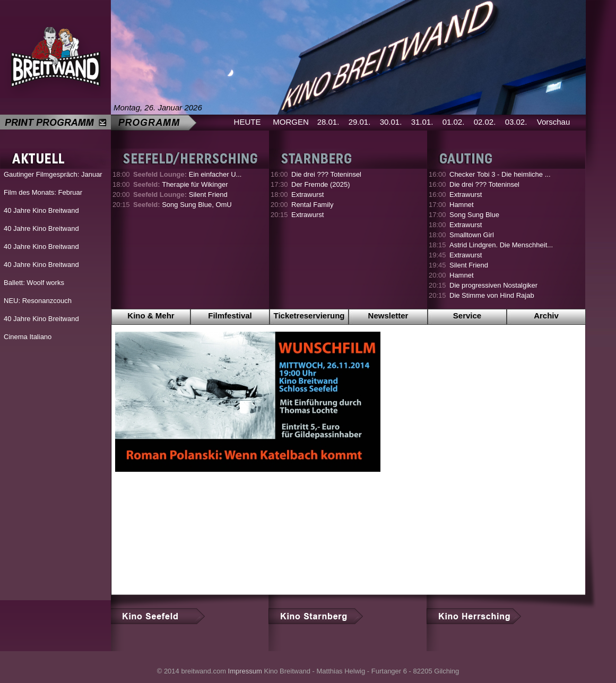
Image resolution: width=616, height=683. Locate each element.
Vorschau (554, 122)
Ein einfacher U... (187, 174)
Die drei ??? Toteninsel (326, 174)
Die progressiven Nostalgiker (493, 285)
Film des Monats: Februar (43, 192)
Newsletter (388, 315)
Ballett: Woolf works (34, 283)
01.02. (454, 122)
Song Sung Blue (474, 215)
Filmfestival (230, 315)
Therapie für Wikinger (180, 184)
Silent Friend (180, 194)
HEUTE (248, 122)
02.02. (485, 122)
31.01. (422, 122)
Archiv (546, 315)
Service (467, 315)
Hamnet (462, 205)
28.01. (328, 122)
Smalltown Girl (472, 235)
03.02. (516, 122)
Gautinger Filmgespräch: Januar (53, 174)
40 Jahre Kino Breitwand (41, 210)
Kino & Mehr (151, 315)
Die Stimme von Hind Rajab (492, 295)
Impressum (245, 671)
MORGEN (291, 122)
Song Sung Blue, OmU (183, 205)
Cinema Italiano (28, 337)
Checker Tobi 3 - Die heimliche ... (500, 174)
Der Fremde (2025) (321, 184)
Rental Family (312, 205)
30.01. (391, 122)
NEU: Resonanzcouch (38, 301)
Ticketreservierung (309, 315)
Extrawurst (307, 194)
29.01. (360, 122)
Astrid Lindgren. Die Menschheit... (501, 245)
